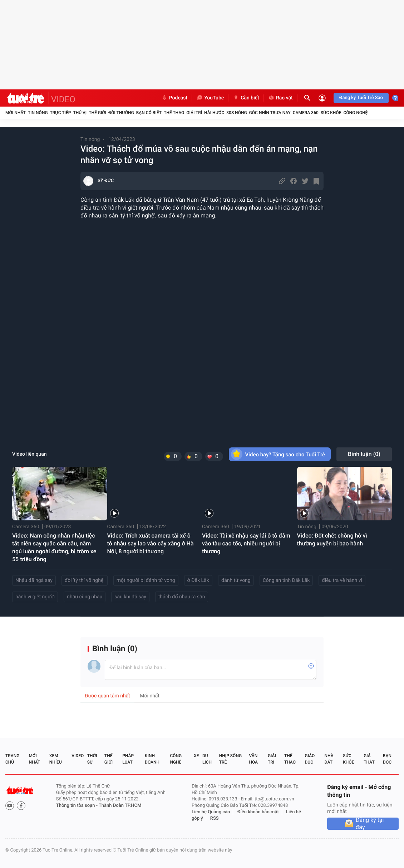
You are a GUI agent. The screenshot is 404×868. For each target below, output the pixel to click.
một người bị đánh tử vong (146, 580)
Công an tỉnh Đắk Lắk (286, 580)
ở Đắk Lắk (198, 580)
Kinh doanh (152, 759)
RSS (215, 818)
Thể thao (174, 113)
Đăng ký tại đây (370, 824)
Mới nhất (16, 113)
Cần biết (246, 98)
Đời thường (121, 113)
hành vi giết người (35, 597)
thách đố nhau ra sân (182, 597)
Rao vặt (280, 98)
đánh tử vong (236, 580)
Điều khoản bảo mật (258, 812)
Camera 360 (306, 113)
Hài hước (214, 113)
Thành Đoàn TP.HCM (120, 806)
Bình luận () (364, 454)
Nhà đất (329, 759)
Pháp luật (128, 759)
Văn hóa (253, 759)
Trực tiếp (61, 113)
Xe (196, 756)
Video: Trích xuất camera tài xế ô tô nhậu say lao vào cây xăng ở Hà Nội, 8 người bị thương (151, 543)
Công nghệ (355, 113)
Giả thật (369, 759)
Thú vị (80, 113)
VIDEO (63, 99)
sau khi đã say (130, 597)
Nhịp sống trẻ (230, 759)
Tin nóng (38, 113)
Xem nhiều (56, 759)
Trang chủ (12, 759)
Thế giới (97, 113)
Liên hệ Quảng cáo (211, 812)
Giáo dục (310, 759)
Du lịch (207, 759)
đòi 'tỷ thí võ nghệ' (85, 580)
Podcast (174, 98)
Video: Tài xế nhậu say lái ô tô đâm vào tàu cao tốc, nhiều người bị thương (246, 543)
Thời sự (92, 759)
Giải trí (194, 113)
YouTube (210, 98)
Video (78, 756)
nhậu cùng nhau (85, 597)
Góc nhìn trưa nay (270, 113)
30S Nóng (237, 113)
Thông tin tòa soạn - (77, 806)
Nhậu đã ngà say (34, 580)
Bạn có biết (149, 113)
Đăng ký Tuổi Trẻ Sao (361, 98)
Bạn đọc (387, 759)
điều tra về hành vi (342, 580)
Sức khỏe (331, 113)
